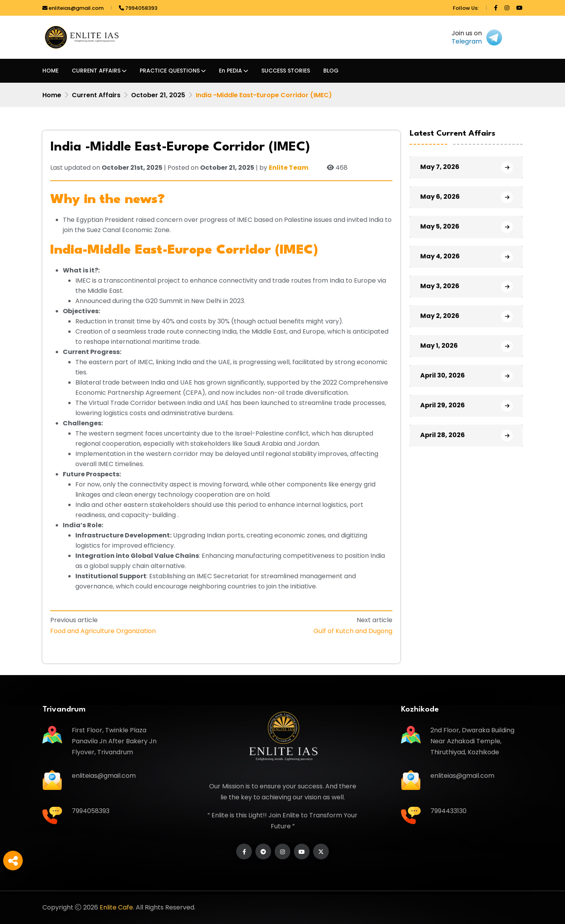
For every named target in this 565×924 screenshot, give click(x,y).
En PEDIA (231, 71)
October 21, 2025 (158, 95)
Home (52, 95)
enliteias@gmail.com (73, 8)
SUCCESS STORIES (286, 71)
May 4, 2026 (440, 256)
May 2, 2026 (440, 316)
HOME (50, 71)
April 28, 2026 (443, 435)
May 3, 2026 (440, 286)
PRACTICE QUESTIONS (170, 71)
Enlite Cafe (116, 907)
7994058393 (138, 8)
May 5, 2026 (440, 226)
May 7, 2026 (440, 167)
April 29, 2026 (443, 405)
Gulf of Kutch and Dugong (353, 631)
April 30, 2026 (443, 375)
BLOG (331, 71)
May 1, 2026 (439, 346)
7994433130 (448, 811)
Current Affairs (96, 95)
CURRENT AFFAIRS (96, 71)
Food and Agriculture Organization (103, 631)
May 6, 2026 (440, 197)
